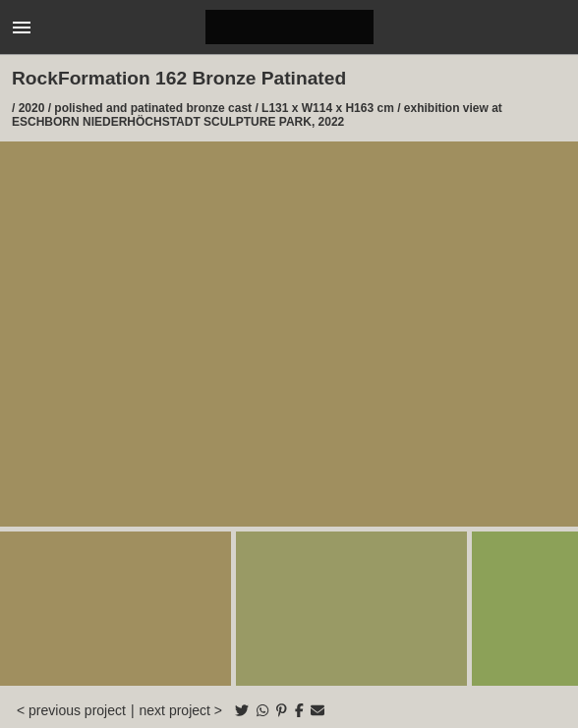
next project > (181, 710)
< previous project (71, 710)
